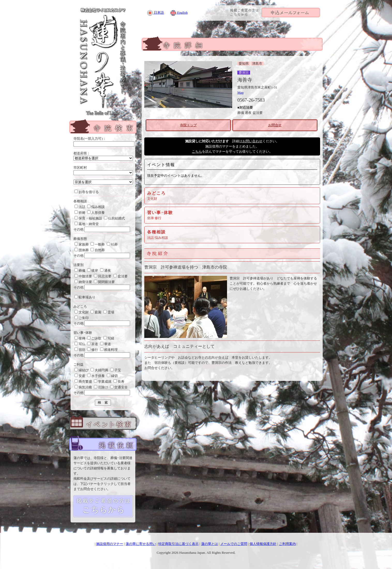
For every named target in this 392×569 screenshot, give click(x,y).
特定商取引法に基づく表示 (178, 544)
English (179, 13)
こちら (197, 152)
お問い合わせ (252, 141)
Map (240, 93)
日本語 (155, 13)
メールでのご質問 (234, 544)
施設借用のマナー (110, 544)
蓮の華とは (210, 544)
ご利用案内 (287, 544)
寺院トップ (188, 125)
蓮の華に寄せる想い (141, 544)
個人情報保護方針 (263, 544)
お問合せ (275, 125)
